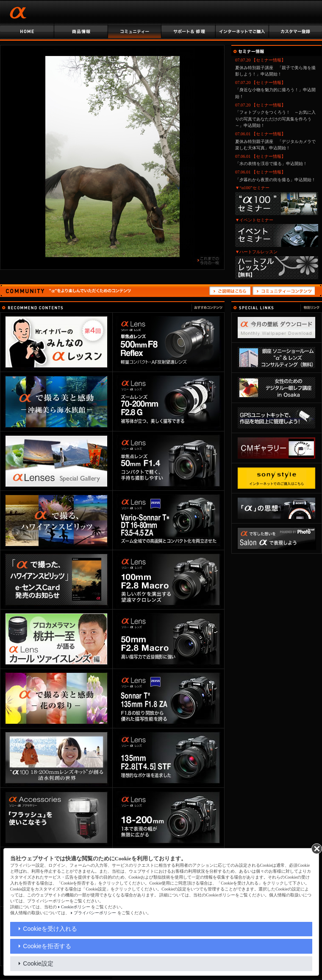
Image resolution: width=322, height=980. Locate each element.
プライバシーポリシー (95, 913)
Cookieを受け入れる (50, 929)
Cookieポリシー (76, 907)
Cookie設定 (38, 963)
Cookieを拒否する (47, 946)
